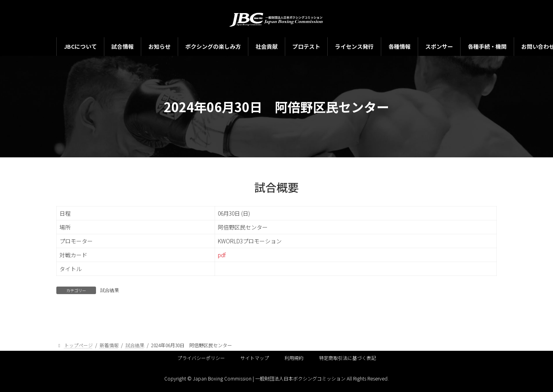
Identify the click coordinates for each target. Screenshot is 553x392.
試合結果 (109, 290)
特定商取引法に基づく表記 (348, 358)
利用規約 (294, 358)
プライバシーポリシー (201, 358)
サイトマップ (255, 358)
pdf (222, 255)
